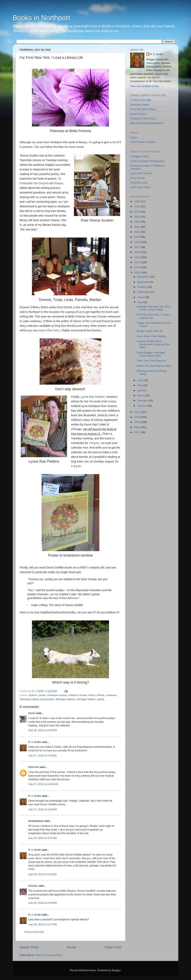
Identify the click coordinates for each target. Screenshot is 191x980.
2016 (137, 252)
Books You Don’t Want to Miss (154, 366)
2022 (137, 222)
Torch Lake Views (140, 187)
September (144, 292)
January (142, 406)
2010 (137, 417)
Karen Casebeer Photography (147, 161)
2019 (137, 237)
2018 (137, 242)
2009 (137, 422)
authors (33, 695)
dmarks (33, 886)
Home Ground (138, 114)
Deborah (34, 767)
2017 (137, 247)
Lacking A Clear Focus (143, 118)
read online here (49, 330)
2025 (137, 206)
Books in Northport (41, 18)
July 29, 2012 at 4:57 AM (42, 838)
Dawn (32, 713)
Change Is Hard (139, 156)
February (143, 400)
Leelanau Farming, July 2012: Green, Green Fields (154, 308)
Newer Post (29, 947)
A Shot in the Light (141, 100)
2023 (137, 217)
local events (47, 699)
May (140, 385)
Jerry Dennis (137, 178)
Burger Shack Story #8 (150, 331)
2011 (137, 412)
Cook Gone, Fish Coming (151, 336)
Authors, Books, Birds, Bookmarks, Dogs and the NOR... (153, 344)
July (140, 302)
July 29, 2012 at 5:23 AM (42, 874)
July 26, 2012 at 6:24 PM (42, 730)
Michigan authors (66, 699)
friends (101, 695)
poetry (101, 699)
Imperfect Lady (139, 183)
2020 (137, 232)
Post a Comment (34, 932)
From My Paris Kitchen (143, 109)
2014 (137, 262)
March (141, 395)
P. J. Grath (35, 742)
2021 (137, 227)
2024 (137, 212)
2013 (137, 267)
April (140, 390)
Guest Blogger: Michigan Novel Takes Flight (151, 354)
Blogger (116, 970)
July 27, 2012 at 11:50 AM (43, 784)
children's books (78, 695)
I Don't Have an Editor (143, 142)
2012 (137, 272)
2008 (137, 427)
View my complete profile (145, 86)
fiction (92, 695)
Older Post (113, 947)
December (144, 277)
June (140, 380)
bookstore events (57, 695)
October (142, 287)
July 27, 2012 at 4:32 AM (42, 755)
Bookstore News (140, 105)
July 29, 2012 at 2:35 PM (42, 903)
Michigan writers (86, 699)
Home (71, 947)
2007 (137, 432)
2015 (137, 257)
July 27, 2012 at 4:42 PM (42, 809)
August (142, 297)
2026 (137, 201)
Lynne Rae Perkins (93, 397)
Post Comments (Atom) (49, 955)
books (42, 695)
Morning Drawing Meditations (147, 123)
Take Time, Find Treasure (151, 361)
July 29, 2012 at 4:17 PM (42, 924)
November (144, 282)
